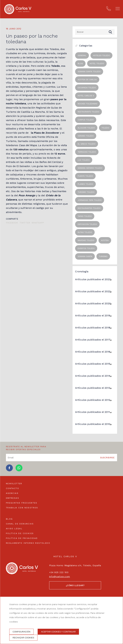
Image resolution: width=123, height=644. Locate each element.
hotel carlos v (86, 96)
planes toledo (85, 184)
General (82, 55)
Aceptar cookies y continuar (58, 632)
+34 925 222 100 (59, 572)
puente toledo (85, 176)
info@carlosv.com (60, 576)
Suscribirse (107, 458)
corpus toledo (86, 120)
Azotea (105, 240)
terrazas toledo (87, 152)
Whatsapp (38, 223)
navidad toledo (86, 240)
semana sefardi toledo (90, 168)
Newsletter (14, 484)
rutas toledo (85, 232)
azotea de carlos (87, 80)
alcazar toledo (86, 128)
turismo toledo (86, 192)
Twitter (25, 223)
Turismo (103, 256)
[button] (118, 9)
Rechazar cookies (23, 638)
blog (80, 63)
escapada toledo (87, 88)
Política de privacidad (22, 538)
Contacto (12, 488)
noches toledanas (88, 104)
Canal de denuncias (20, 524)
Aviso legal (14, 529)
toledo (105, 128)
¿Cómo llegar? (75, 585)
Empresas (12, 498)
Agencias (12, 493)
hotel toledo (97, 63)
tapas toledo (85, 216)
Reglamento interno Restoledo (28, 543)
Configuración (22, 632)
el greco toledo (87, 144)
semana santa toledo (89, 72)
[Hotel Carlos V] (18, 9)
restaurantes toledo (89, 208)
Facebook (12, 223)
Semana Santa (85, 256)
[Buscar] (95, 32)
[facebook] (9, 470)
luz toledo (84, 160)
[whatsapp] (19, 470)
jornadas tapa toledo (90, 200)
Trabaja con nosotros (22, 508)
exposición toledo (87, 224)
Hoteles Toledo (101, 55)
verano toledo (86, 136)
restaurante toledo (88, 112)
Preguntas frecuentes (22, 503)
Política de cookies (20, 533)
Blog (9, 519)
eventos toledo (86, 248)
